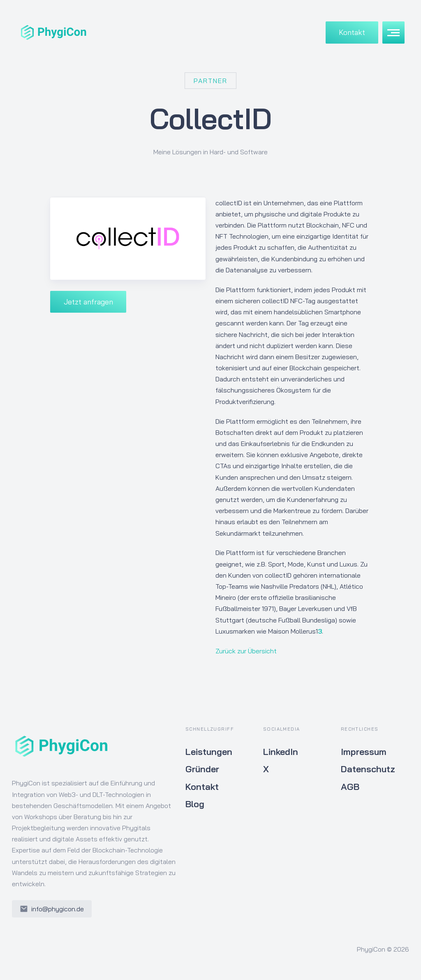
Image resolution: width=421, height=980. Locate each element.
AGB (350, 787)
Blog (195, 804)
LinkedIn (281, 752)
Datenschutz (368, 769)
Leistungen (209, 752)
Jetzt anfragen (88, 302)
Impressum (364, 752)
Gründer (202, 769)
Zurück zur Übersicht (246, 651)
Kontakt (352, 32)
